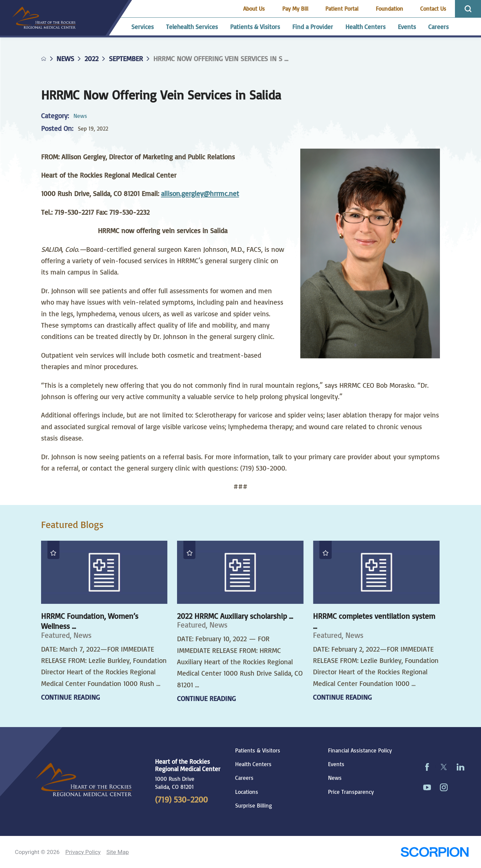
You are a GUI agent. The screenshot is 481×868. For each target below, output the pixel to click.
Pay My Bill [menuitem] (295, 9)
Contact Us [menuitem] (433, 9)
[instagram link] (444, 787)
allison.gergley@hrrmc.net (200, 193)
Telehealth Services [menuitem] (192, 27)
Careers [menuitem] (438, 27)
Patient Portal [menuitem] (342, 9)
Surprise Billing (254, 806)
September (126, 59)
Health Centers (253, 764)
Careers (244, 778)
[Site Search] (468, 9)
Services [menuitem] (142, 27)
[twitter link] (444, 767)
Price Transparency (351, 792)
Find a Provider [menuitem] (313, 27)
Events (336, 764)
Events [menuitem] (407, 27)
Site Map (117, 852)
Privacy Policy (83, 852)
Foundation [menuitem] (389, 9)
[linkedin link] (461, 767)
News (65, 59)
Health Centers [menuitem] (365, 27)
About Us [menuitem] (254, 9)
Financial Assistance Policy (360, 750)
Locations (247, 792)
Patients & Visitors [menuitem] (255, 27)
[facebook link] (427, 767)
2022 (92, 59)
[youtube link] (427, 787)
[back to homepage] (44, 59)
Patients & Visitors (258, 750)
